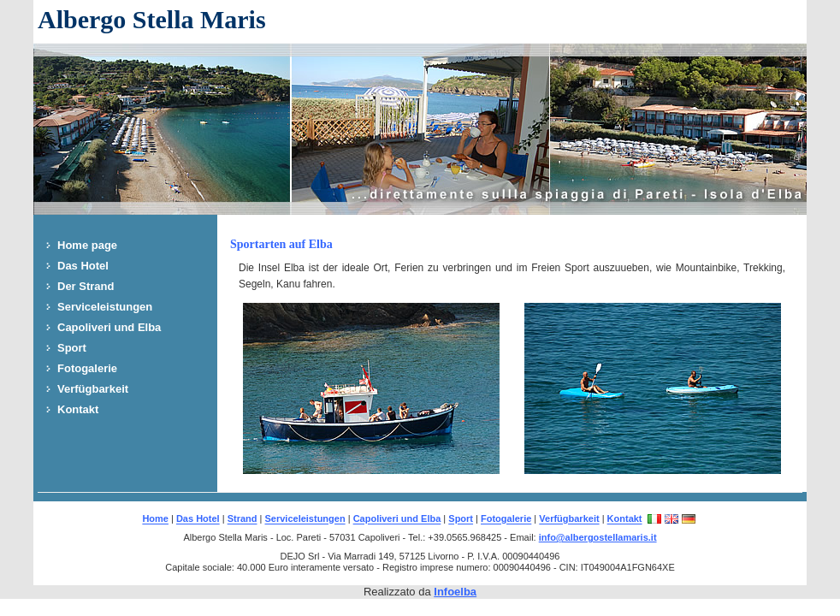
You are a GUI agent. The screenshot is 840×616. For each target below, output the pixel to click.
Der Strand (86, 286)
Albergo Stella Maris (152, 19)
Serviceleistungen (105, 307)
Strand (243, 519)
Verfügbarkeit (93, 389)
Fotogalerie (87, 368)
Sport (72, 348)
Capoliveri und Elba (109, 327)
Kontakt (78, 409)
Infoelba (455, 592)
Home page (87, 245)
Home (155, 519)
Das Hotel (83, 266)
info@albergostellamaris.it (598, 537)
